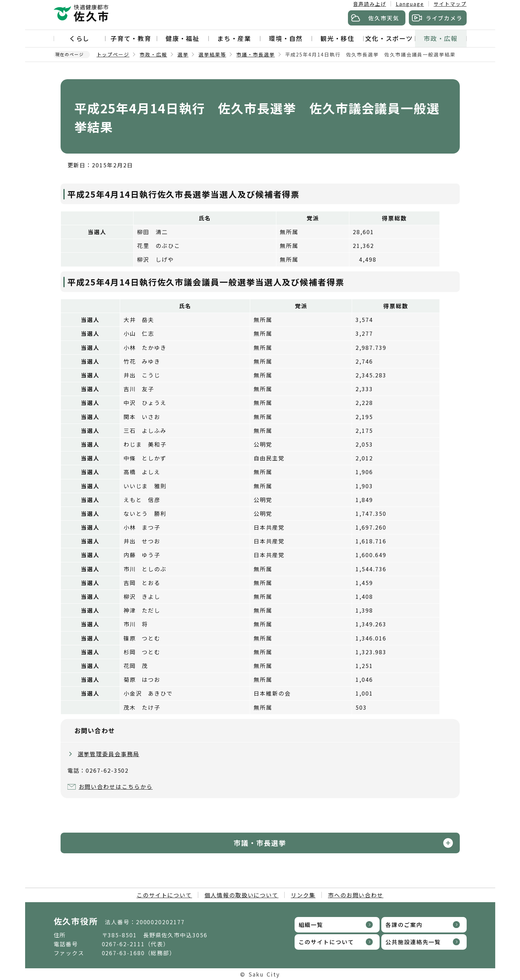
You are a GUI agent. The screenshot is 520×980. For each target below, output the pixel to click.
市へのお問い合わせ (356, 895)
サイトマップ (450, 4)
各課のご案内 (404, 925)
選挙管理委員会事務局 (109, 754)
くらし (79, 38)
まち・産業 (234, 38)
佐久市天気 (384, 18)
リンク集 (303, 895)
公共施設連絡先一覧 (413, 942)
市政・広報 (441, 38)
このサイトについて (164, 895)
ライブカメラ (444, 18)
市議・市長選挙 (256, 54)
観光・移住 (338, 38)
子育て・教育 (131, 38)
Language (410, 4)
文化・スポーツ (389, 38)
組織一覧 (311, 925)
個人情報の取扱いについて (241, 895)
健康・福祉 (183, 38)
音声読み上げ (370, 4)
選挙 (183, 54)
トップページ (113, 54)
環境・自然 (286, 38)
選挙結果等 (212, 54)
